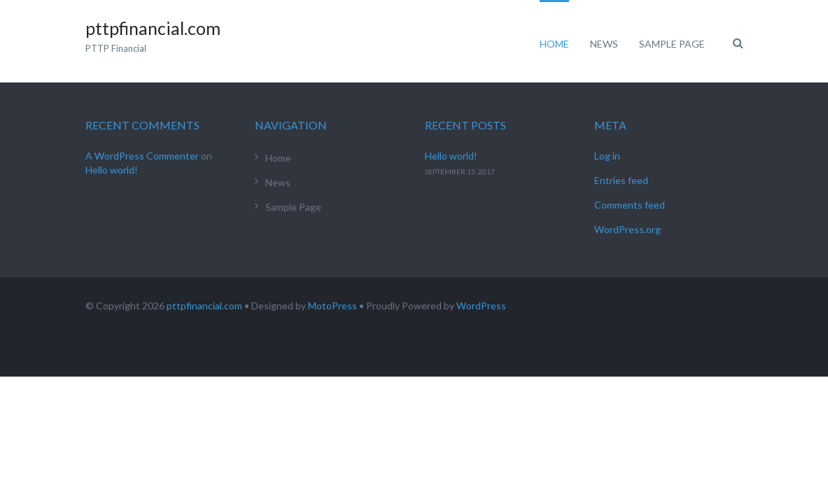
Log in (607, 156)
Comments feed (630, 205)
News (604, 44)
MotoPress (332, 306)
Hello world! (112, 170)
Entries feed (621, 180)
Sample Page (672, 44)
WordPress (481, 306)
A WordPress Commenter (142, 156)
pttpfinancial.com (204, 306)
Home (554, 44)
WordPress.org (627, 229)
